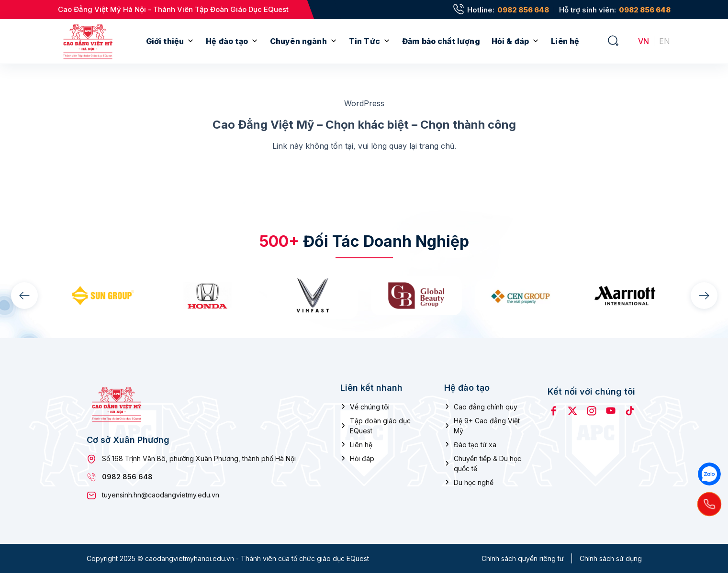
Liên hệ (565, 41)
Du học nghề (474, 482)
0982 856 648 (523, 10)
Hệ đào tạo (227, 41)
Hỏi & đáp (510, 41)
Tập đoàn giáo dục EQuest (380, 425)
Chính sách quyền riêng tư (523, 558)
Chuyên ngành (298, 41)
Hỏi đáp (362, 458)
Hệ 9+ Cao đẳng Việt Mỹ (487, 425)
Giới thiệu (165, 41)
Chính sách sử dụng (611, 558)
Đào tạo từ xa (475, 444)
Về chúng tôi (370, 406)
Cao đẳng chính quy (486, 406)
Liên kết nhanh (371, 388)
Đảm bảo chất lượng (441, 41)
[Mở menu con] (190, 41)
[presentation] (24, 296)
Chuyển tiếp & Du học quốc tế (487, 463)
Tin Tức (364, 41)
